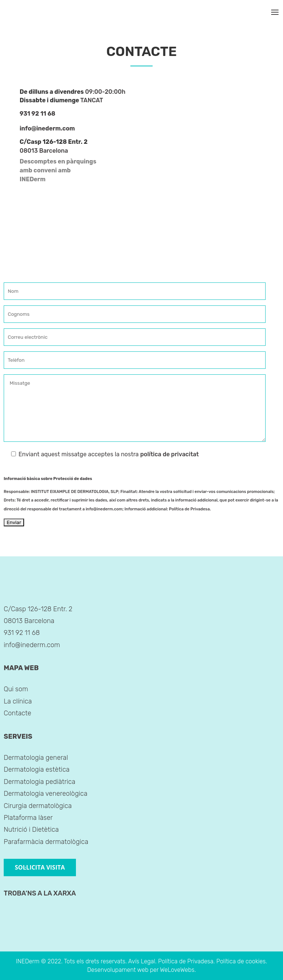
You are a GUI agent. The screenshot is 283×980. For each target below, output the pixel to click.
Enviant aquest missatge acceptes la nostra (101, 454)
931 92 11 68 (37, 114)
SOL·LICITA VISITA (40, 867)
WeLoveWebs (177, 970)
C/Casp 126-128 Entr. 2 (38, 609)
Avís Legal (142, 961)
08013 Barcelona (44, 151)
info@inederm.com (47, 128)
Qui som (16, 689)
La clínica (18, 701)
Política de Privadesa (189, 509)
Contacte (17, 713)
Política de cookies (241, 961)
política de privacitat (169, 454)
